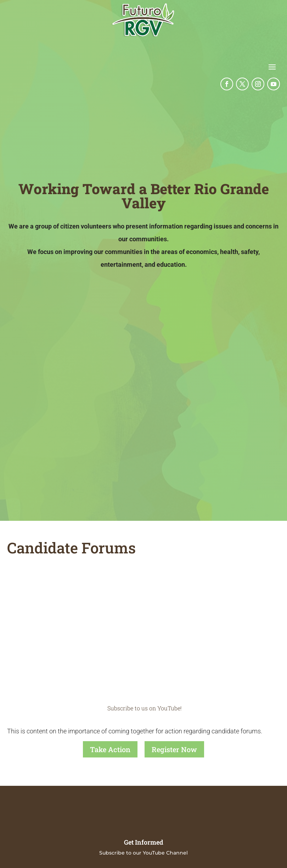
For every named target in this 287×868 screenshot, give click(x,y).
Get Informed (144, 842)
